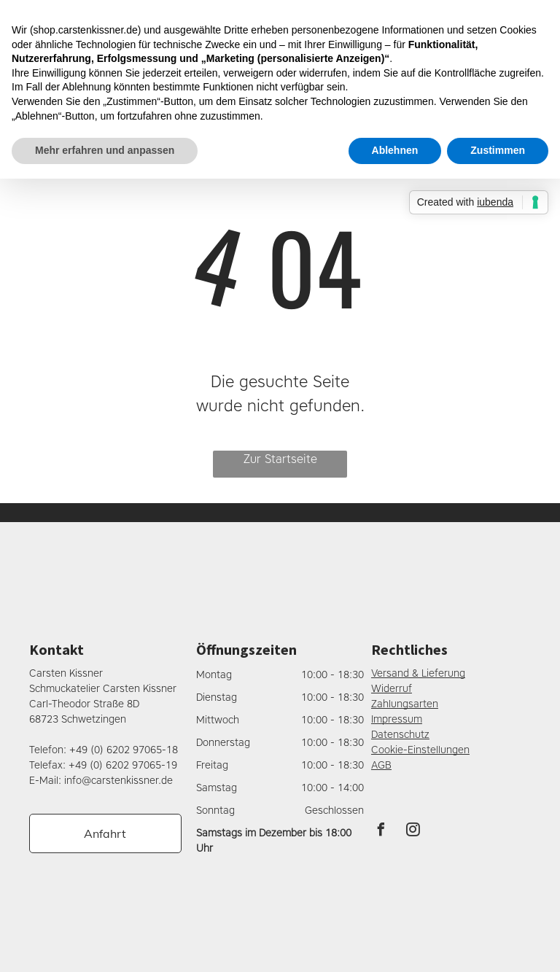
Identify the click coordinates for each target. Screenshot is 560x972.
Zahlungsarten (405, 704)
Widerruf (392, 689)
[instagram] (413, 832)
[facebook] (381, 832)
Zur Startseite (280, 459)
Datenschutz (400, 735)
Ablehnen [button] (395, 150)
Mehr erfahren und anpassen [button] (105, 150)
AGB (381, 765)
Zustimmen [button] (498, 150)
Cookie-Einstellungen (420, 750)
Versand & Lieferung (418, 673)
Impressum (397, 719)
